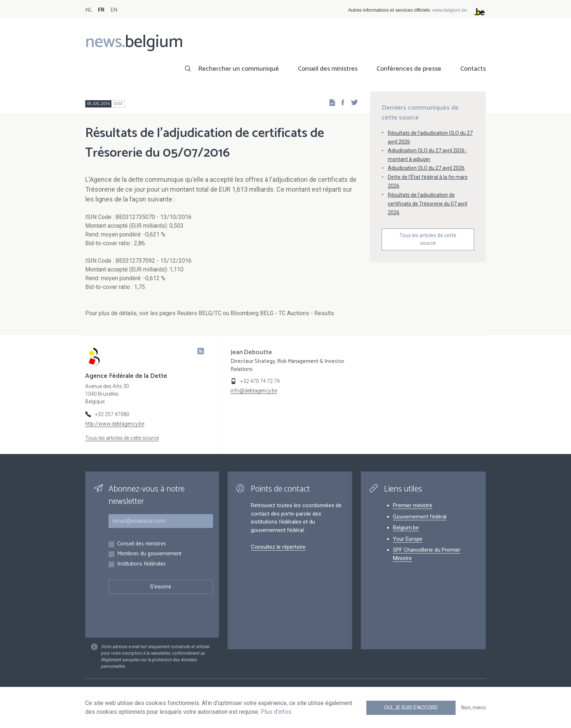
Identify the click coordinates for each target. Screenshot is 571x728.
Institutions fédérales (141, 564)
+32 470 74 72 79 (260, 381)
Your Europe (408, 539)
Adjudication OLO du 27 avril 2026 (426, 168)
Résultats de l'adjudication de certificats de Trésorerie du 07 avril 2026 (428, 204)
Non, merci (474, 708)
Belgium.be (406, 528)
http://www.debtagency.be (115, 424)
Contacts (473, 69)
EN (114, 10)
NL (89, 10)
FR (101, 10)
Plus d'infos (276, 712)
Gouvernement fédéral (420, 517)
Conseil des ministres (328, 69)
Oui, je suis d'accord (411, 708)
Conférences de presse (409, 69)
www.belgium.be (450, 10)
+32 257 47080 (112, 414)
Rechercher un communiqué (239, 69)
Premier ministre (413, 505)
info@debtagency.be (254, 391)
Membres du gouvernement (149, 554)
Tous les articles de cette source (428, 239)
